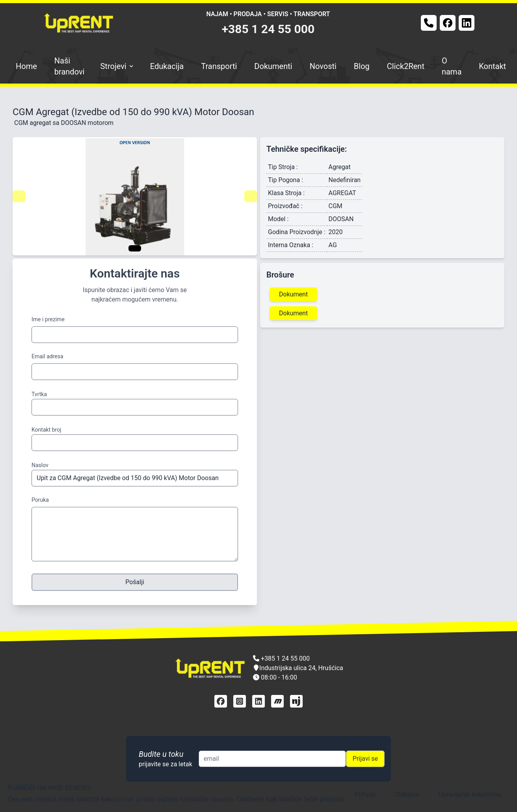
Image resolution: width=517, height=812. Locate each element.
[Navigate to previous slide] (19, 196)
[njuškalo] (296, 701)
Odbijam (407, 794)
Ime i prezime (48, 319)
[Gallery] (135, 196)
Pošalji (135, 582)
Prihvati (365, 794)
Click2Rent (406, 66)
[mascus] (277, 701)
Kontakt (492, 66)
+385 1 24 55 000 (268, 29)
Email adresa (47, 356)
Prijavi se (365, 759)
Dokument (293, 294)
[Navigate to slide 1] (135, 248)
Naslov (40, 465)
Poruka (40, 500)
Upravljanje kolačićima (470, 794)
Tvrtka (39, 394)
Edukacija (167, 66)
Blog (362, 66)
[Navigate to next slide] (251, 196)
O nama (452, 66)
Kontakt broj (46, 430)
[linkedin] (258, 701)
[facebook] (221, 701)
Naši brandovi (70, 66)
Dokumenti (273, 66)
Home (26, 66)
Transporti (219, 66)
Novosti (323, 66)
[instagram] (240, 701)
